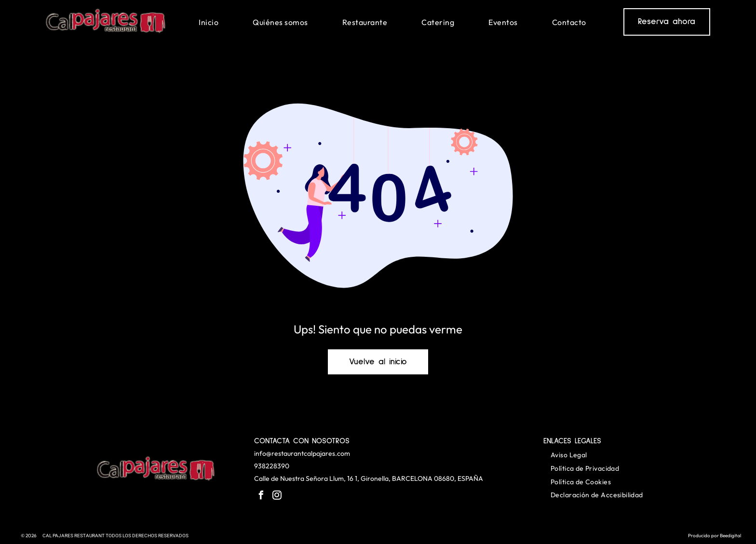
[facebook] (261, 497)
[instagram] (277, 497)
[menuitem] (209, 22)
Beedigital (730, 536)
